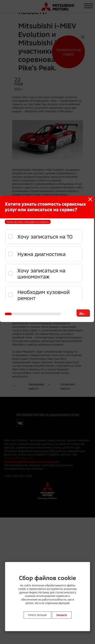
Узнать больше (37, 615)
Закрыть (62, 615)
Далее (84, 313)
